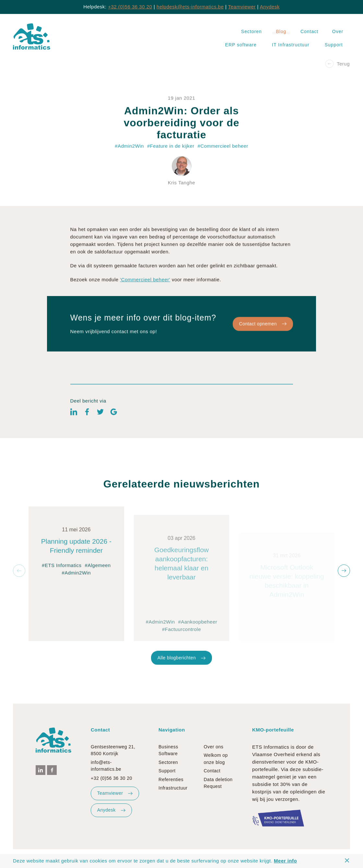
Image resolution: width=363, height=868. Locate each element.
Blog (281, 31)
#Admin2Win (76, 600)
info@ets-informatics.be (106, 766)
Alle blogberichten (181, 670)
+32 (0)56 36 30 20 (130, 7)
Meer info (285, 861)
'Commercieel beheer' (145, 292)
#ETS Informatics (62, 593)
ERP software (241, 45)
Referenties (171, 779)
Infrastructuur (173, 788)
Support (334, 45)
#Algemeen (98, 593)
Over (338, 31)
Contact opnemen (263, 336)
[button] (19, 571)
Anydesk (270, 7)
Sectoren (252, 31)
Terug (338, 64)
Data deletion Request (218, 783)
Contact (309, 31)
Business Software (168, 750)
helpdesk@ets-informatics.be (190, 7)
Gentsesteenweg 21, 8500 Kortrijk (113, 750)
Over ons (214, 747)
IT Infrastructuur (291, 45)
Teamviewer (242, 7)
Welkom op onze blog (216, 759)
